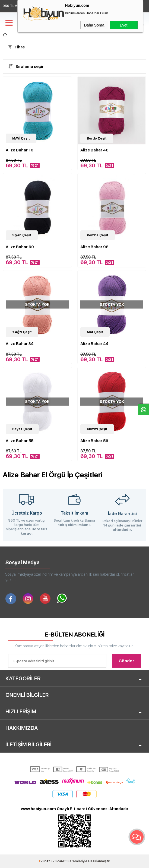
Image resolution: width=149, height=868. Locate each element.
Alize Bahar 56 (94, 441)
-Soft (45, 861)
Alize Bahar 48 (94, 150)
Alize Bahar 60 (20, 247)
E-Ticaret (58, 861)
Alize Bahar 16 (20, 150)
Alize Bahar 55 (20, 441)
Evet (123, 25)
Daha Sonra (94, 25)
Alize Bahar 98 (94, 247)
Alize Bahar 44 (94, 344)
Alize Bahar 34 (20, 344)
